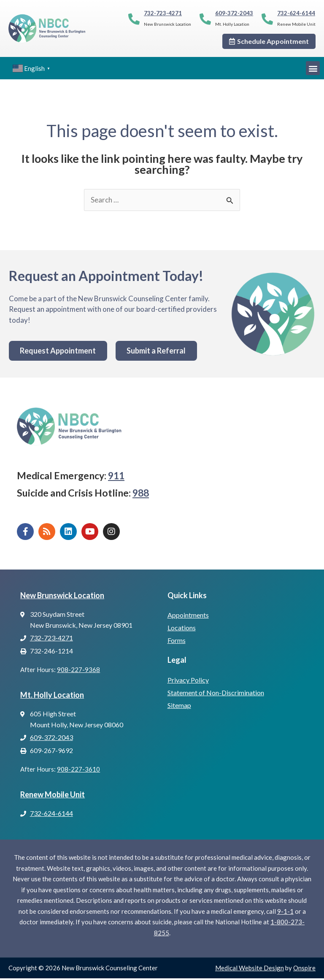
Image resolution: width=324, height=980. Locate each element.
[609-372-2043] (205, 19)
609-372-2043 (234, 13)
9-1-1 (285, 913)
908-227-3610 (78, 771)
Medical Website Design (250, 969)
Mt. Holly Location (52, 696)
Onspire (304, 969)
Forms (177, 642)
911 (116, 477)
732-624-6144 (296, 13)
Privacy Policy (188, 681)
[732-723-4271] (134, 19)
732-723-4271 (163, 13)
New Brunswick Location (62, 597)
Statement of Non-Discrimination (216, 694)
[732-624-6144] (267, 19)
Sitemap (179, 706)
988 (141, 494)
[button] (313, 68)
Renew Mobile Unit (53, 796)
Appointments (188, 617)
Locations (182, 629)
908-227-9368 (78, 671)
